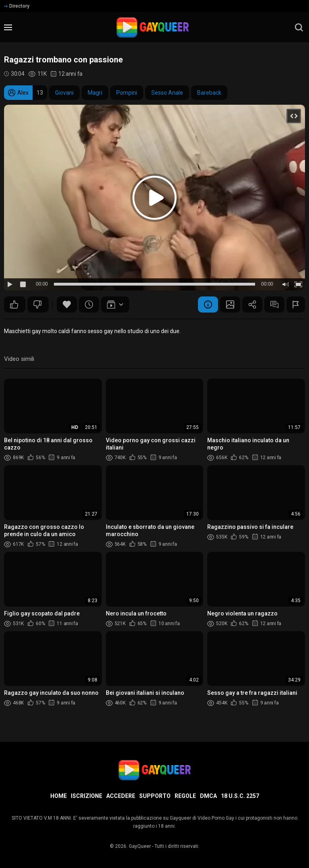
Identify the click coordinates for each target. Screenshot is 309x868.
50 (14, 305)
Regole (185, 796)
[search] (299, 27)
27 (37, 305)
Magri (95, 93)
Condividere (252, 305)
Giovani (64, 93)
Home (59, 796)
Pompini (127, 93)
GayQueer (140, 846)
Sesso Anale (167, 93)
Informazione (208, 305)
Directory (17, 6)
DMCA (208, 796)
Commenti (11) (274, 305)
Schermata (230, 305)
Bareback (209, 93)
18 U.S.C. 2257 (240, 796)
